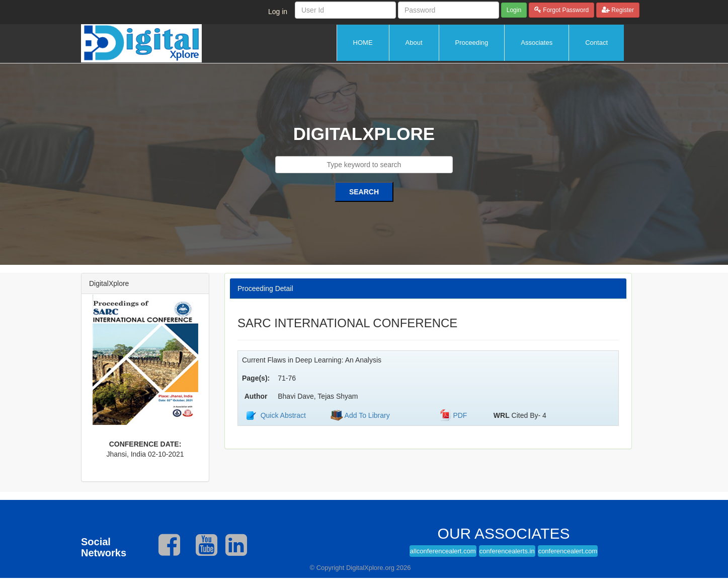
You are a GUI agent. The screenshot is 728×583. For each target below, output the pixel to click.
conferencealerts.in (507, 551)
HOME (363, 43)
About (414, 43)
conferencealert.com (568, 551)
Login (514, 10)
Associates (537, 43)
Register (622, 10)
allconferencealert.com (443, 551)
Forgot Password (565, 10)
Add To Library (367, 415)
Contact (596, 43)
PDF (460, 415)
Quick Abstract (283, 415)
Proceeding (472, 43)
